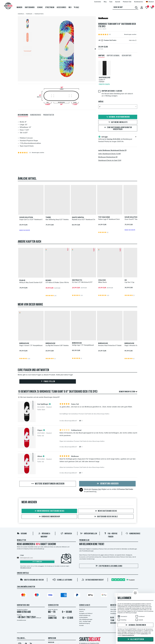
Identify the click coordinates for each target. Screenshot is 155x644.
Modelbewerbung (115, 613)
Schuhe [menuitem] (40, 8)
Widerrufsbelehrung (85, 615)
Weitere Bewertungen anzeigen (48, 484)
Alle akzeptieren (136, 639)
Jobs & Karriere (115, 611)
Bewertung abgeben (107, 484)
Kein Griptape (127, 56)
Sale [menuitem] (77, 8)
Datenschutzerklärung (128, 635)
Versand (22, 534)
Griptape (101, 56)
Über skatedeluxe (115, 609)
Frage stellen (48, 382)
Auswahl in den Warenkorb (118, 117)
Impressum (52, 638)
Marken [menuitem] (19, 8)
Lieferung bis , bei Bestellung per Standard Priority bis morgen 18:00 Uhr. (118, 139)
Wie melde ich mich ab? (26, 568)
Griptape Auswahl (113, 56)
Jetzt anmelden (37, 562)
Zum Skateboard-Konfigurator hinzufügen (118, 128)
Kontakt (81, 625)
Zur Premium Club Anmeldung (109, 566)
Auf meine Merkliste (118, 122)
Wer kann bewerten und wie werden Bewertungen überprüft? (39, 397)
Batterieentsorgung (84, 623)
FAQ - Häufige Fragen (85, 621)
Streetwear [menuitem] (50, 8)
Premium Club (96, 489)
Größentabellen (89, 534)
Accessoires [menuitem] (61, 8)
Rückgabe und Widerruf (86, 613)
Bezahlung (82, 609)
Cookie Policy (144, 634)
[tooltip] (136, 40)
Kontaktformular (21, 620)
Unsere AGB (51, 642)
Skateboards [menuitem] (30, 8)
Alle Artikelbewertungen (86, 619)
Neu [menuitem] (70, 8)
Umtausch (66, 534)
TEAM (112, 620)
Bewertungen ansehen (130, 34)
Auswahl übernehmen (135, 625)
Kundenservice (133, 534)
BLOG (112, 618)
